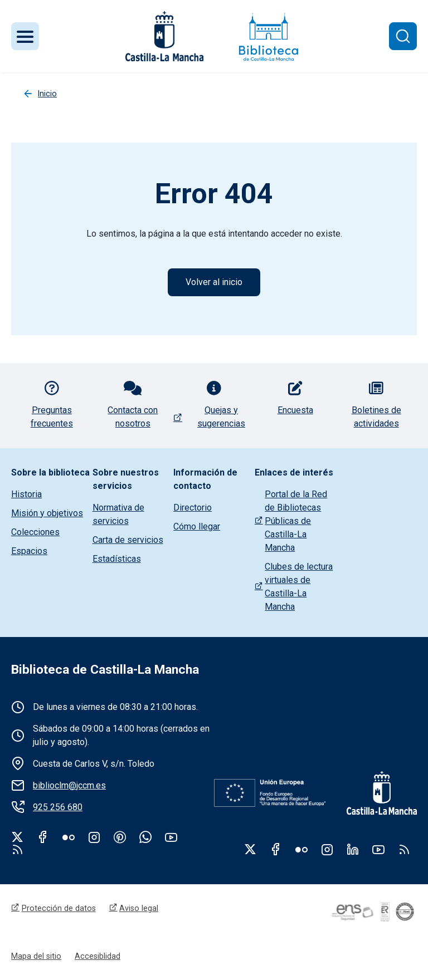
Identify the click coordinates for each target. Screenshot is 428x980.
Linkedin (353, 849)
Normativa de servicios (118, 514)
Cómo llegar (197, 526)
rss (17, 849)
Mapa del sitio (36, 956)
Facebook (43, 837)
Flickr (69, 837)
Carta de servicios (128, 540)
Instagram (94, 837)
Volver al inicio (214, 282)
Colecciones (35, 532)
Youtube (171, 837)
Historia (26, 494)
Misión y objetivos (47, 513)
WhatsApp (145, 837)
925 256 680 (58, 807)
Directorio (193, 508)
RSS (404, 849)
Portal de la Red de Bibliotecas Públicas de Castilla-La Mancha (296, 521)
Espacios (29, 551)
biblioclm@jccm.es (69, 785)
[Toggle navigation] (25, 36)
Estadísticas (117, 559)
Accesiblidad (98, 956)
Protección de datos (59, 908)
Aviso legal (139, 908)
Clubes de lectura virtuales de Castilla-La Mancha (299, 587)
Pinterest (120, 837)
